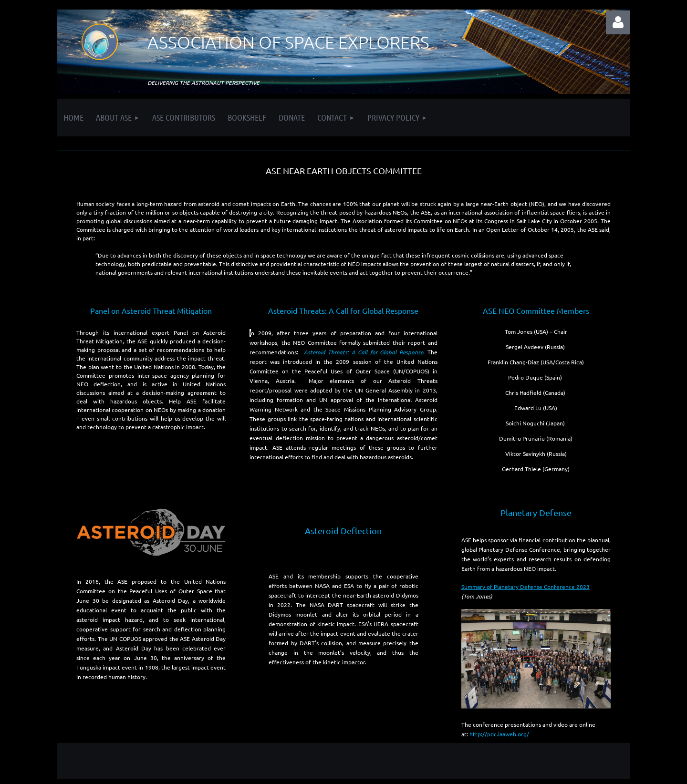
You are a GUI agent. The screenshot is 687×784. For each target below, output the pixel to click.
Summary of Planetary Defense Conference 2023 (526, 587)
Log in (618, 22)
